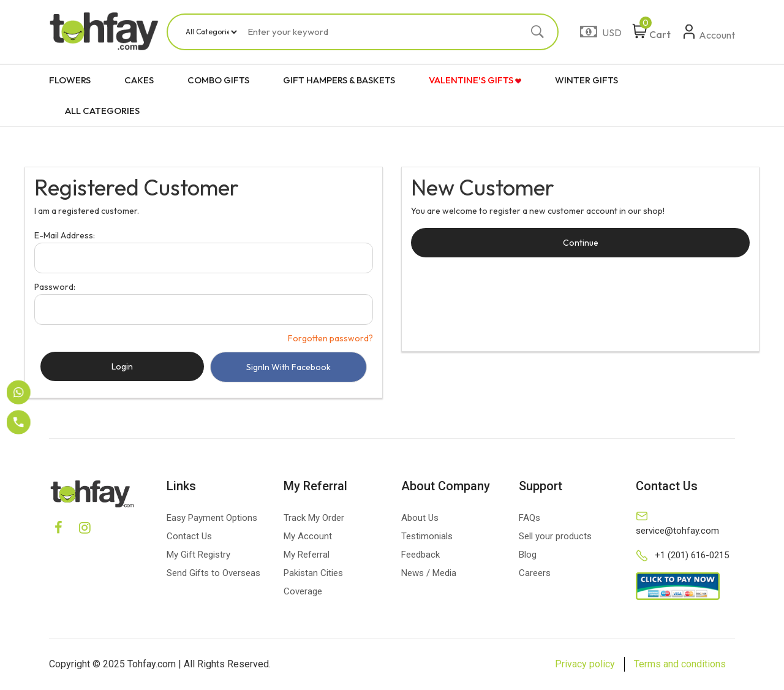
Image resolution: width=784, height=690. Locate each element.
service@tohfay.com (677, 531)
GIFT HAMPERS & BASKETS (339, 80)
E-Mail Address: (65, 235)
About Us (420, 518)
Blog (528, 555)
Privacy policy (585, 664)
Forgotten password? (330, 338)
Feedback (420, 555)
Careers (535, 573)
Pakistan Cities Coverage (313, 582)
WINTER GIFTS (586, 80)
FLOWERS (70, 80)
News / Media (429, 573)
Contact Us (189, 536)
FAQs (530, 518)
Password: (55, 287)
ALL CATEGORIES (102, 111)
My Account (308, 536)
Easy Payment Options (212, 518)
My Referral (307, 555)
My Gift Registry (198, 555)
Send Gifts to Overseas (213, 573)
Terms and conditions (680, 664)
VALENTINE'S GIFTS (475, 80)
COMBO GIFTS (218, 80)
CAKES (139, 80)
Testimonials (427, 536)
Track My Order (314, 518)
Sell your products (555, 536)
